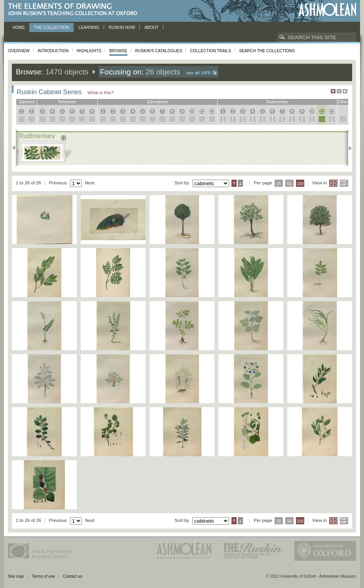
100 (300, 184)
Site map (16, 576)
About (151, 28)
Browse (118, 51)
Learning (89, 28)
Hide (345, 91)
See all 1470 (198, 73)
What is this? (101, 92)
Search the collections (267, 51)
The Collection (52, 28)
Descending (240, 183)
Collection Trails (210, 51)
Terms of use (43, 576)
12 (212, 111)
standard (27, 102)
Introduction (53, 51)
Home (19, 28)
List (344, 183)
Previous (16, 148)
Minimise (339, 91)
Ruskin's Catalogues (159, 51)
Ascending (234, 183)
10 (192, 111)
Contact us (73, 576)
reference (67, 102)
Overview (19, 51)
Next (348, 148)
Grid (333, 183)
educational (157, 102)
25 (279, 184)
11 (202, 111)
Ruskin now (122, 28)
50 (290, 184)
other (343, 102)
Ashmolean (327, 10)
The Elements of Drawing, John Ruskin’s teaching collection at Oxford (75, 10)
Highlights (89, 51)
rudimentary (278, 102)
